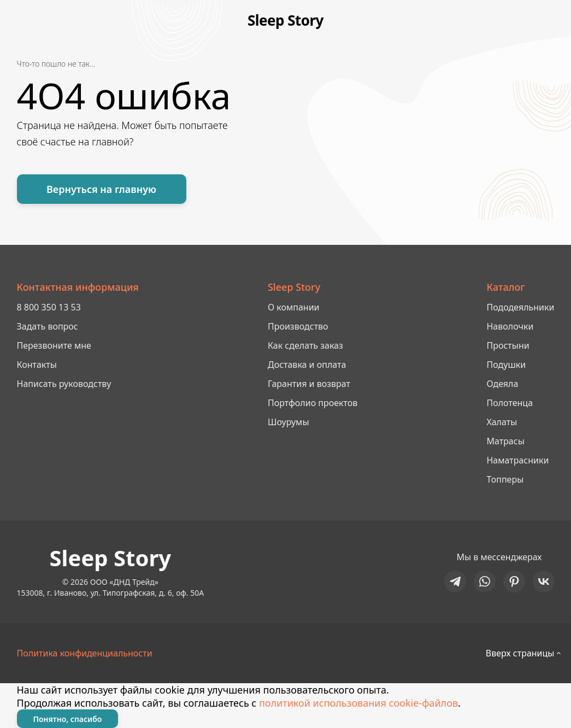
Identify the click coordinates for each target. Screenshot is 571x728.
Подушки (506, 365)
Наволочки (510, 326)
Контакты (37, 365)
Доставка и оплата (307, 365)
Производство (298, 326)
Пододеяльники (520, 307)
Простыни (508, 345)
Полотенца (510, 403)
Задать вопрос (48, 326)
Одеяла (502, 384)
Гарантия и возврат (309, 384)
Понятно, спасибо (68, 719)
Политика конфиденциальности (85, 653)
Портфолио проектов (313, 403)
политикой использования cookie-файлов (358, 703)
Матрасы (505, 441)
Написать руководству (64, 384)
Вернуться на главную (101, 189)
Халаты (502, 422)
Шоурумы (289, 422)
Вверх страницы (520, 653)
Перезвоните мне (54, 345)
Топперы (505, 479)
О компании (294, 307)
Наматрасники (517, 460)
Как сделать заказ (305, 345)
